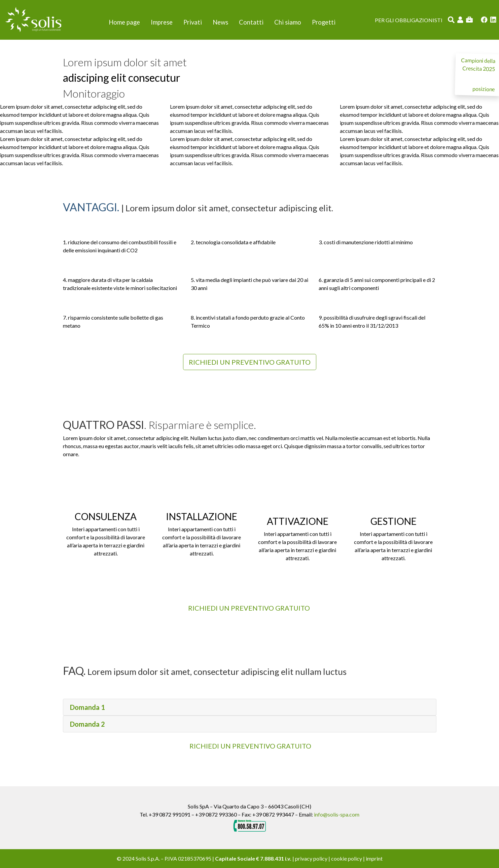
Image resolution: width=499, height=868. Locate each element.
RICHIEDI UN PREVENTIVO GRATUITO (250, 746)
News (220, 22)
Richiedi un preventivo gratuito (250, 362)
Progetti (324, 22)
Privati (193, 22)
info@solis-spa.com (337, 814)
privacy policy (311, 858)
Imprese (162, 22)
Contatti (251, 22)
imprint (374, 858)
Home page (124, 22)
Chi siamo (288, 22)
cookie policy (347, 858)
